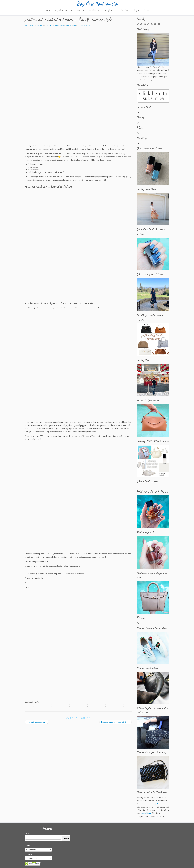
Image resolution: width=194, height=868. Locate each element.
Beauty (81, 11)
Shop (136, 11)
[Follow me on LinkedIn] (160, 24)
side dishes (73, 25)
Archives (27, 846)
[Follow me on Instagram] (146, 24)
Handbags (94, 11)
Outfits (47, 11)
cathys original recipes (52, 25)
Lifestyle (108, 11)
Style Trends (123, 11)
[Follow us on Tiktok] (149, 24)
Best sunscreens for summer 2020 (115, 722)
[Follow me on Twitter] (139, 24)
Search (27, 833)
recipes (67, 25)
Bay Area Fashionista (97, 4)
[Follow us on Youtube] (156, 24)
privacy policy (154, 804)
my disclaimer (146, 813)
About (147, 11)
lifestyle (62, 25)
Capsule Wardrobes (64, 11)
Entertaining (38, 25)
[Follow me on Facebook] (142, 24)
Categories (28, 854)
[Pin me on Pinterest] (152, 24)
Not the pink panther (37, 722)
